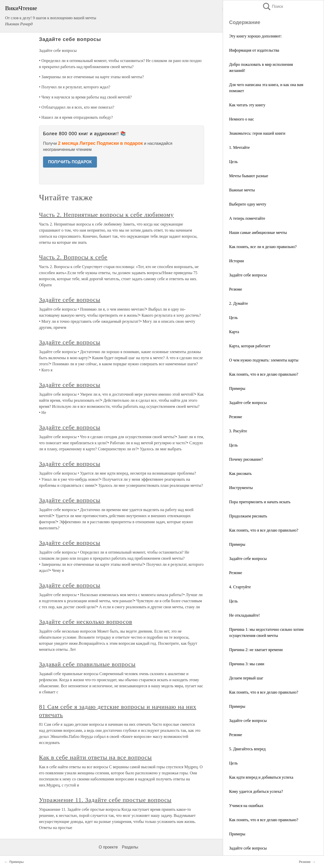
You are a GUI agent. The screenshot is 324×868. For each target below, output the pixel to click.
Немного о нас (241, 119)
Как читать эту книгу (247, 105)
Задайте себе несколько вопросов (86, 622)
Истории (237, 261)
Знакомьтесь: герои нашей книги (257, 133)
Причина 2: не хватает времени (256, 650)
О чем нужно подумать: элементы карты (264, 360)
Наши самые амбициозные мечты (258, 233)
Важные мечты (242, 190)
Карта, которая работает (250, 346)
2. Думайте (238, 303)
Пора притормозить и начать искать (260, 502)
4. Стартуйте (240, 587)
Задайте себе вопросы (248, 275)
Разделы (130, 847)
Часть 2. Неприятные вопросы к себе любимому (106, 215)
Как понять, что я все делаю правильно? (264, 374)
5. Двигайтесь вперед (247, 749)
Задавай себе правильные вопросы (87, 664)
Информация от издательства (254, 50)
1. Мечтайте (239, 147)
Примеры (237, 388)
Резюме (236, 289)
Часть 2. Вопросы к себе (73, 257)
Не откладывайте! (245, 615)
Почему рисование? (246, 459)
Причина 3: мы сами (247, 664)
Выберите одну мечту (248, 204)
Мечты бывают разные (249, 176)
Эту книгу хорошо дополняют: (255, 36)
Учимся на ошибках (246, 806)
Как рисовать (240, 473)
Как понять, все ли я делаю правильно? (263, 247)
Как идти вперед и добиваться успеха (261, 777)
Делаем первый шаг (246, 678)
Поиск (273, 6)
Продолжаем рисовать (248, 516)
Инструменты (241, 488)
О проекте (108, 847)
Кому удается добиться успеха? (256, 791)
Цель (233, 162)
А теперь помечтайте (247, 218)
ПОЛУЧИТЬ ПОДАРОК (70, 162)
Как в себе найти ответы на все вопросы (95, 757)
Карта (234, 332)
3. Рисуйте (238, 431)
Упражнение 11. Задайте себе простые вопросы (105, 800)
